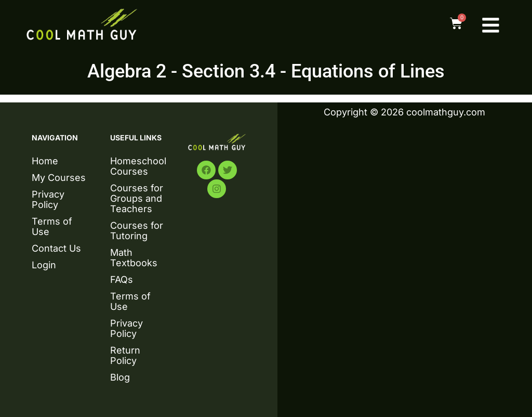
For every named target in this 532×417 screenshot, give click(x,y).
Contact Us (56, 248)
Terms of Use (52, 226)
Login (44, 265)
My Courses (59, 178)
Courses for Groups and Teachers (137, 198)
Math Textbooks (134, 258)
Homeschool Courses (138, 166)
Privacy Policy (48, 199)
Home (45, 161)
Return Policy (125, 355)
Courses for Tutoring (137, 231)
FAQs (122, 279)
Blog (120, 377)
